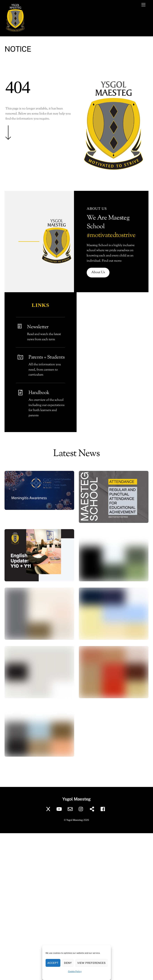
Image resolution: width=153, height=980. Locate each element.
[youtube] (60, 809)
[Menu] (143, 5)
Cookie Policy (75, 971)
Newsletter (38, 327)
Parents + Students (47, 357)
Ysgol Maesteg (75, 820)
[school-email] (71, 809)
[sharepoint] (93, 809)
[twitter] (49, 809)
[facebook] (104, 809)
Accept (53, 963)
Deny (68, 963)
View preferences (91, 963)
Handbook (39, 393)
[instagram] (82, 809)
